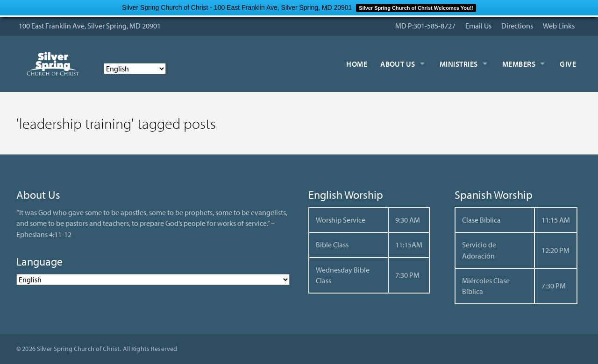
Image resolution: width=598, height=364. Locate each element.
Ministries (459, 64)
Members (519, 64)
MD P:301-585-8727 (425, 26)
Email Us (478, 26)
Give (568, 64)
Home (357, 64)
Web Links (559, 26)
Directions (517, 26)
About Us (398, 64)
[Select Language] (135, 69)
